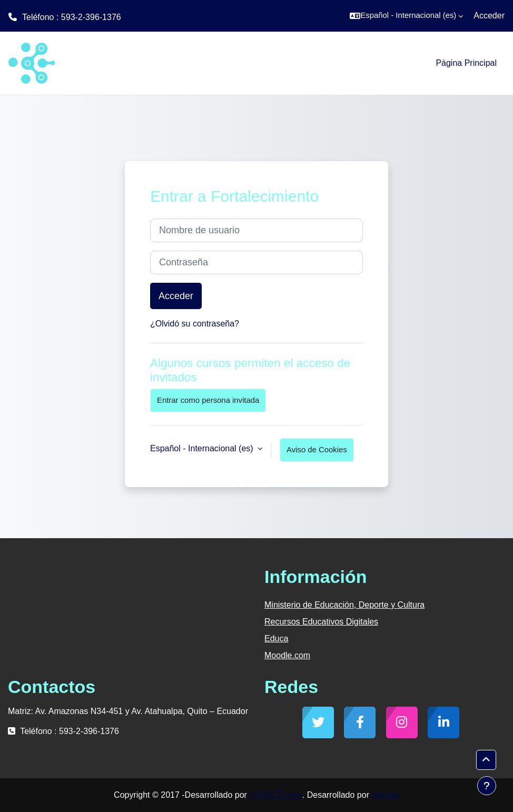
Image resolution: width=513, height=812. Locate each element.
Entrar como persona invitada (208, 400)
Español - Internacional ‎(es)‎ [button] (203, 448)
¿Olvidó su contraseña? (195, 324)
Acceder (489, 16)
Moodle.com (287, 655)
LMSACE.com (275, 795)
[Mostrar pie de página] (487, 786)
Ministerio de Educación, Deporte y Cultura (344, 605)
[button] (406, 16)
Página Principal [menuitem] (466, 63)
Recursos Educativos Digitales (321, 622)
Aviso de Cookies (317, 450)
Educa (276, 638)
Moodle (385, 795)
